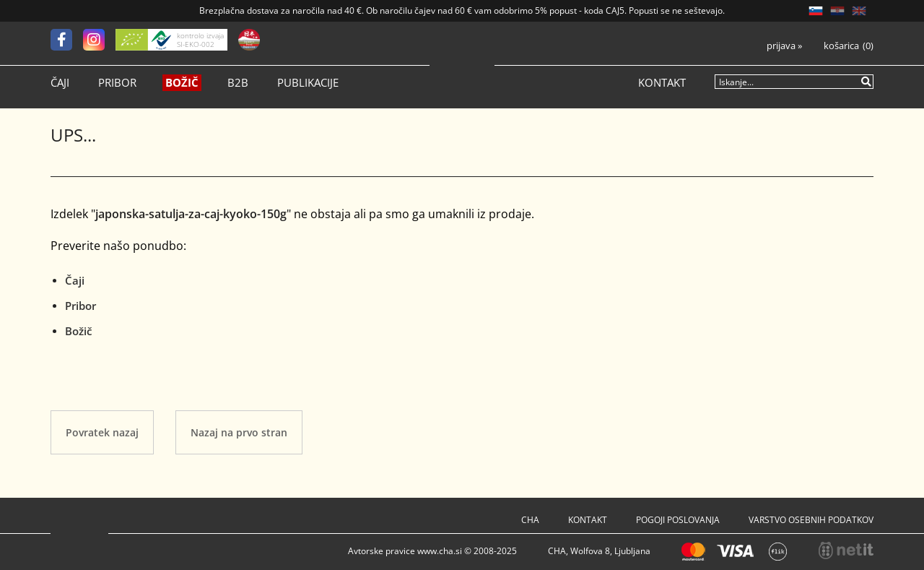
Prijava (784, 46)
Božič (182, 83)
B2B (238, 83)
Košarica (841, 46)
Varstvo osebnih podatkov (811, 520)
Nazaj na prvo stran (239, 432)
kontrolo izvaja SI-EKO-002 (200, 40)
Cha (530, 520)
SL (816, 11)
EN (859, 11)
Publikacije (308, 83)
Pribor (117, 83)
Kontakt (662, 83)
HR (837, 11)
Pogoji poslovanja (678, 520)
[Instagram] (99, 40)
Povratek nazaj (102, 432)
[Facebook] (67, 40)
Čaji (60, 83)
